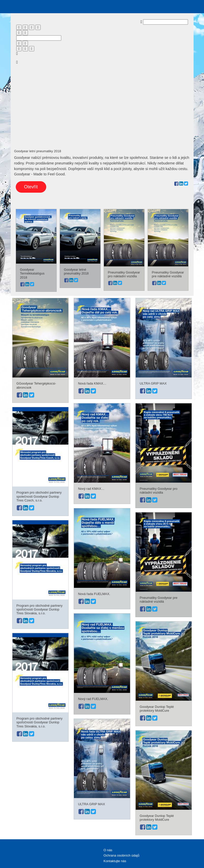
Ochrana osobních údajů (122, 855)
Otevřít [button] (31, 187)
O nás (108, 850)
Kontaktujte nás (115, 861)
